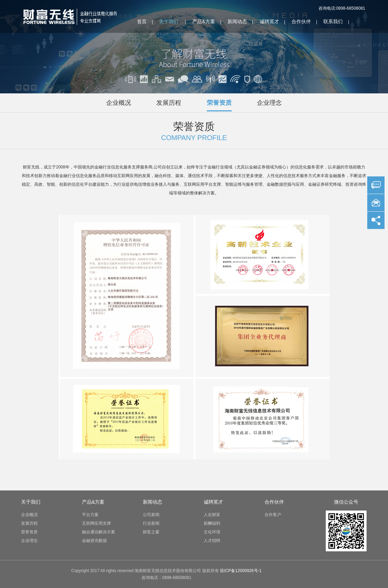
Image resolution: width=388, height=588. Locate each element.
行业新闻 (151, 523)
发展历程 (169, 103)
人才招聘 (212, 541)
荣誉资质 (219, 103)
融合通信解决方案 (99, 532)
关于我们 (169, 21)
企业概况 (119, 103)
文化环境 (212, 532)
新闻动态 (237, 21)
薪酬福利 (212, 523)
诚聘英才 (269, 21)
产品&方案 (204, 21)
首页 (142, 21)
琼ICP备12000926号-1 (241, 571)
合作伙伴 (301, 21)
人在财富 (212, 515)
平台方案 (90, 515)
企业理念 (269, 103)
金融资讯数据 (94, 541)
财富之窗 (151, 532)
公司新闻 (151, 515)
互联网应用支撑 (96, 523)
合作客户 (273, 515)
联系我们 (333, 21)
